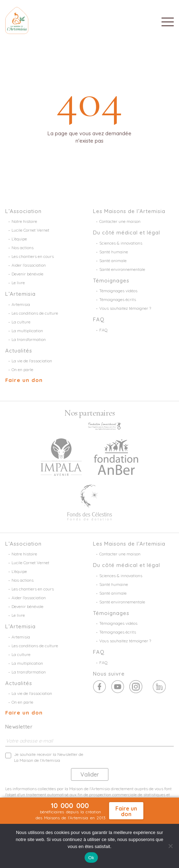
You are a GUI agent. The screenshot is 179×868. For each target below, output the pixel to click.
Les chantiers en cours (33, 256)
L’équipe (19, 239)
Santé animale (113, 261)
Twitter (118, 687)
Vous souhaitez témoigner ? (125, 308)
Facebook (99, 687)
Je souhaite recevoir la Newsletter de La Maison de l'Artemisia (49, 757)
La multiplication (27, 331)
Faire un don (24, 380)
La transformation (29, 339)
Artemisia (21, 304)
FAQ (103, 330)
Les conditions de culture (35, 313)
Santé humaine (114, 252)
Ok (91, 858)
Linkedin (159, 687)
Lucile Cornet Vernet (30, 230)
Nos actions (23, 248)
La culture (21, 322)
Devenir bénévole (27, 274)
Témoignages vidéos (118, 291)
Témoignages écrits (118, 299)
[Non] (170, 846)
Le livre (18, 283)
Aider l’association (29, 265)
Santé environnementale (122, 269)
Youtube (136, 687)
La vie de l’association (32, 361)
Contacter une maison (120, 221)
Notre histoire (24, 221)
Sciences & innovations (121, 243)
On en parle (22, 370)
